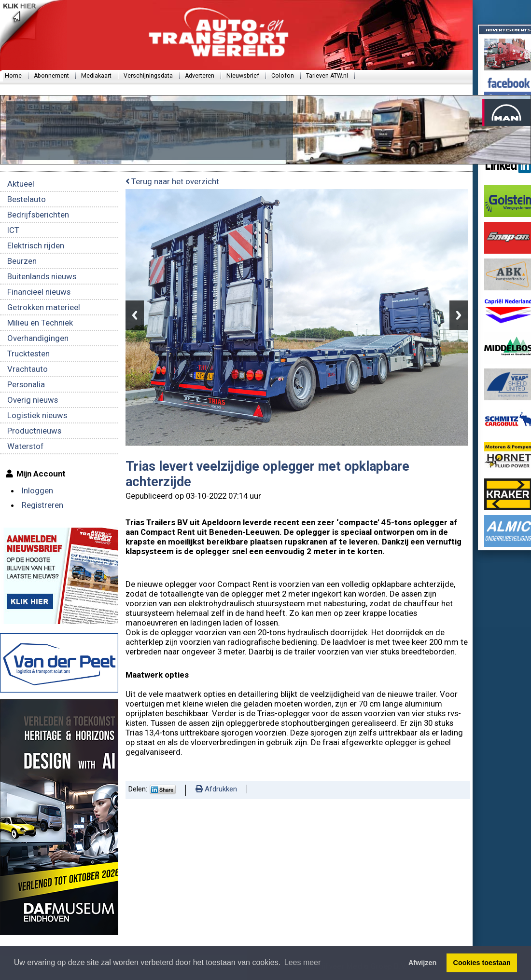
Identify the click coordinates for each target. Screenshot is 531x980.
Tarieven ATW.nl (327, 76)
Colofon (283, 76)
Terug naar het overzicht (172, 181)
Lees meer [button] (303, 962)
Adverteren (200, 76)
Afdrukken (216, 789)
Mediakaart (96, 76)
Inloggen (37, 490)
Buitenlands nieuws (42, 276)
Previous (135, 315)
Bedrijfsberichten (38, 215)
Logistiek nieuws (37, 415)
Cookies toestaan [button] (482, 963)
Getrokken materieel (44, 307)
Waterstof (26, 446)
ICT (13, 230)
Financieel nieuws (39, 292)
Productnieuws (34, 431)
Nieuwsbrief (243, 76)
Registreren (42, 505)
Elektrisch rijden (36, 245)
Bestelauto (27, 199)
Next (459, 315)
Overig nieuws (33, 400)
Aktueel (21, 184)
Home (13, 76)
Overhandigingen (38, 338)
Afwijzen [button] (422, 963)
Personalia (26, 384)
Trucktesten (28, 354)
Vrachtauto (28, 369)
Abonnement (51, 76)
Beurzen (22, 261)
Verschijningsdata (148, 76)
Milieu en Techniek (40, 323)
